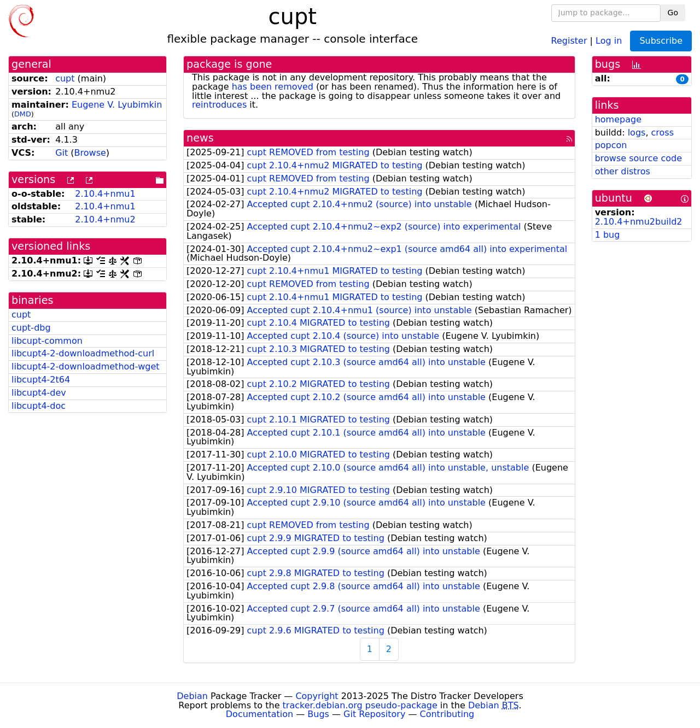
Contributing (447, 714)
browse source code (638, 158)
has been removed (273, 87)
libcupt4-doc (39, 406)
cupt (65, 78)
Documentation (259, 714)
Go (673, 13)
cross (663, 133)
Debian (192, 696)
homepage (618, 119)
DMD (23, 114)
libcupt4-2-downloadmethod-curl (83, 353)
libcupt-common (47, 341)
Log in (609, 40)
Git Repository (374, 714)
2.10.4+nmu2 (105, 219)
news (200, 138)
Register (569, 40)
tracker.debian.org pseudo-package (360, 705)
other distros (623, 171)
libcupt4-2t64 (41, 380)
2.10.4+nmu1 (105, 194)
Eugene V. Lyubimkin (117, 105)
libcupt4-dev (39, 393)
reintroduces (219, 105)
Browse (90, 153)
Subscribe (661, 41)
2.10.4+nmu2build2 (639, 222)
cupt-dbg (31, 328)
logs (637, 133)
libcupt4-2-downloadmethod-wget (86, 366)
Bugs (318, 714)
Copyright (317, 696)
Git (62, 153)
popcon (611, 145)
